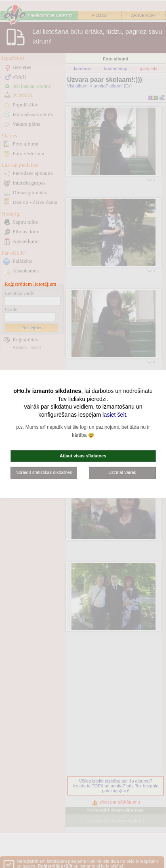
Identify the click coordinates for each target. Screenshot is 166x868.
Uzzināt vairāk (122, 472)
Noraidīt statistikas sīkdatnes (44, 472)
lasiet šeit (114, 414)
